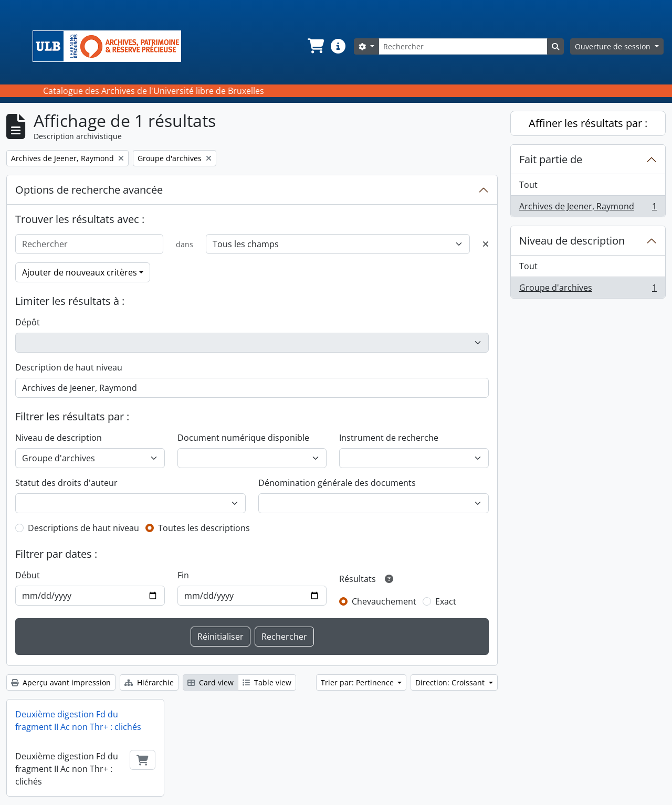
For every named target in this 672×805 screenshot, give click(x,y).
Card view (211, 682)
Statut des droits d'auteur (66, 483)
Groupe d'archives (588, 290)
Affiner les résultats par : (588, 123)
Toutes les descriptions (204, 528)
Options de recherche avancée (89, 190)
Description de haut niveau (69, 367)
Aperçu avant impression (61, 682)
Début (28, 575)
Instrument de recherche (389, 438)
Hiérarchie (149, 682)
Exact (446, 601)
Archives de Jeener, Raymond (588, 208)
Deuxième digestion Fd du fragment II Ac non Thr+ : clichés (78, 721)
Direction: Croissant (451, 682)
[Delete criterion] (486, 244)
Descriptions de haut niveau (83, 528)
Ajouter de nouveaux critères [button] (80, 272)
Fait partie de (551, 159)
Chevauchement (384, 601)
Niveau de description (59, 438)
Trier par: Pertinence (358, 682)
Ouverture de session (614, 46)
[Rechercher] (463, 46)
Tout (528, 185)
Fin (183, 575)
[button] (315, 46)
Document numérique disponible (243, 438)
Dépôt (28, 322)
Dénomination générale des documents (337, 483)
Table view (267, 682)
